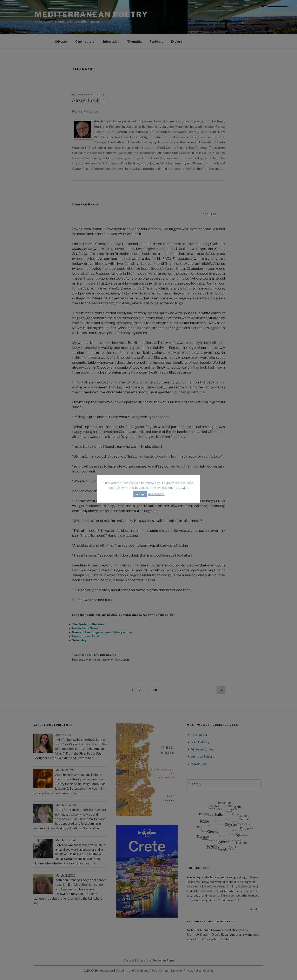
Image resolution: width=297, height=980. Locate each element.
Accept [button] (140, 494)
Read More (156, 494)
